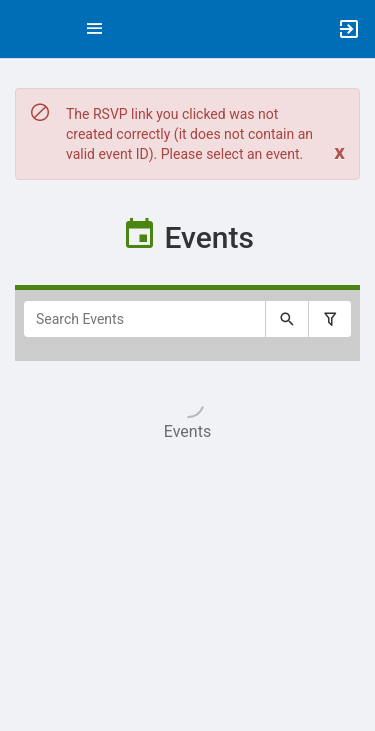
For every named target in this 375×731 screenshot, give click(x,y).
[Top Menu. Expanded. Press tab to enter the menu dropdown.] (95, 29)
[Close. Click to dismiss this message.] (339, 152)
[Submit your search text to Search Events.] (287, 319)
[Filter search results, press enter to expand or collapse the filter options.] (330, 319)
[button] (25, 29)
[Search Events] (144, 319)
